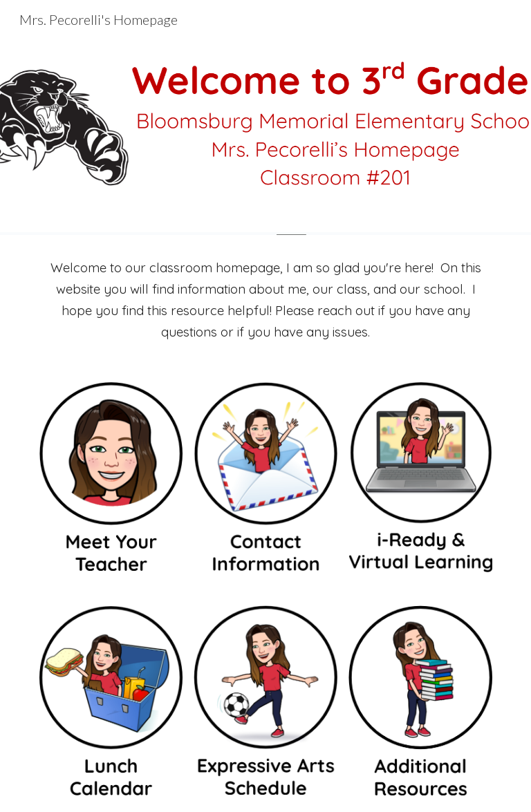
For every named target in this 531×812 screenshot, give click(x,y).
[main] (265, 300)
